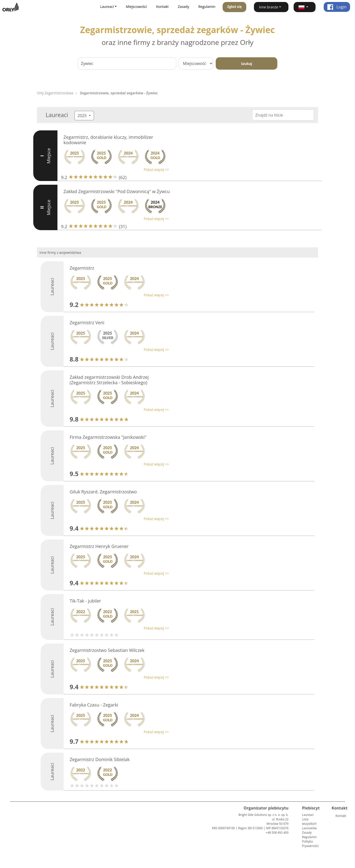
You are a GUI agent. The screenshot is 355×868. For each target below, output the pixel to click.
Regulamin (207, 7)
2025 (83, 116)
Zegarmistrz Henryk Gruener (99, 546)
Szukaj (246, 64)
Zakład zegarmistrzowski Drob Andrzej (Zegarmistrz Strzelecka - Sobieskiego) (109, 380)
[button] (305, 7)
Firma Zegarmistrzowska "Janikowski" (108, 437)
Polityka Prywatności (310, 844)
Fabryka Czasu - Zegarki (94, 705)
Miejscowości (137, 7)
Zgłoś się (234, 7)
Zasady (183, 7)
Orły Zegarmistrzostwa (55, 93)
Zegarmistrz (82, 268)
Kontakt (162, 7)
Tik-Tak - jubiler (85, 601)
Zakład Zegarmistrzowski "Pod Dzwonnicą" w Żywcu (117, 191)
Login (337, 7)
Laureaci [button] (107, 7)
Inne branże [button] (268, 7)
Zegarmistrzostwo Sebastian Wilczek (107, 650)
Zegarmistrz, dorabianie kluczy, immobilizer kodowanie (108, 140)
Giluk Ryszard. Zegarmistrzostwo (103, 492)
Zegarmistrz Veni (87, 323)
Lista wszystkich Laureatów (309, 824)
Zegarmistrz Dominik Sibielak (100, 759)
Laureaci (308, 815)
